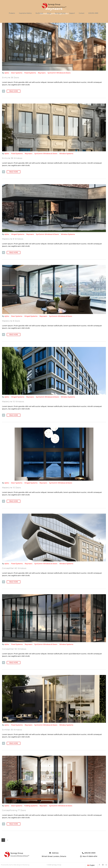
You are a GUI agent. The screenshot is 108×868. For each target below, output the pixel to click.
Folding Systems (31, 806)
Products (12, 13)
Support (72, 13)
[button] (4, 91)
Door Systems (17, 73)
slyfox (7, 73)
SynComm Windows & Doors (59, 73)
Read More (14, 91)
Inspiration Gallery (25, 13)
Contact (82, 13)
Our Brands (39, 13)
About (49, 13)
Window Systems (66, 154)
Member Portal (60, 13)
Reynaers (42, 73)
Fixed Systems (30, 73)
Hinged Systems (18, 234)
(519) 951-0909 (93, 13)
